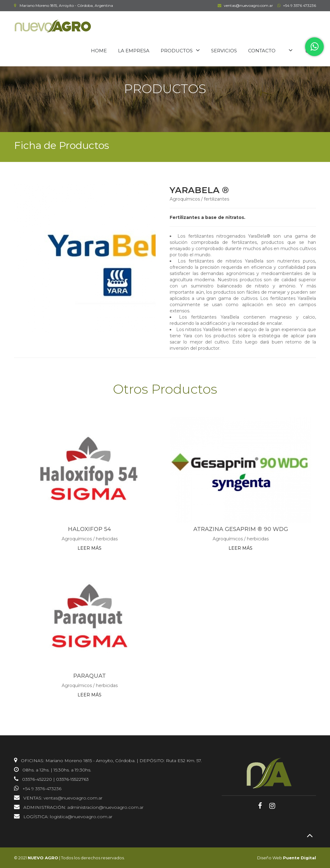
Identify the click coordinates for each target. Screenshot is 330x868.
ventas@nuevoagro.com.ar (245, 5)
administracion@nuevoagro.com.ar (105, 807)
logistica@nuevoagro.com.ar (81, 817)
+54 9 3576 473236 (296, 5)
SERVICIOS (224, 51)
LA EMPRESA (134, 51)
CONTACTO (262, 51)
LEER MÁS (90, 548)
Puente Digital (299, 858)
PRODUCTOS (177, 51)
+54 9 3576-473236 (42, 789)
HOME (99, 51)
